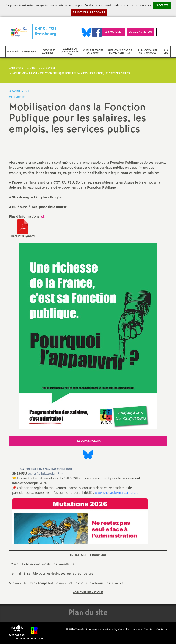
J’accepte (162, 5)
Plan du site (133, 629)
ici (42, 217)
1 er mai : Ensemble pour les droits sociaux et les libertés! (52, 574)
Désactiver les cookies (89, 13)
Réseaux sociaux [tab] (88, 441)
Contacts (162, 629)
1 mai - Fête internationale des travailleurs (41, 564)
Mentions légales (112, 629)
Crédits (148, 629)
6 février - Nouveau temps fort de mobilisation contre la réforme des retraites (66, 583)
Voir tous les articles (88, 593)
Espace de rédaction (29, 638)
